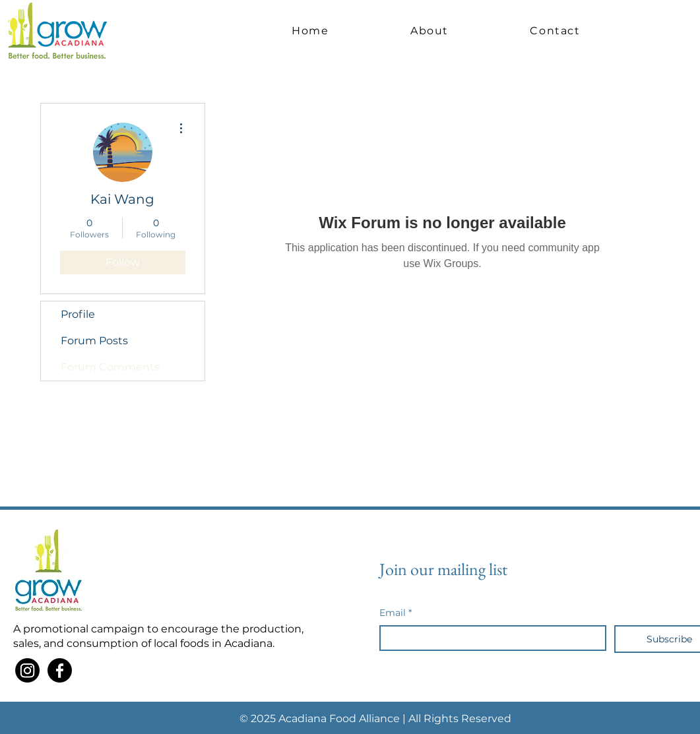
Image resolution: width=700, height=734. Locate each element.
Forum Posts (94, 341)
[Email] (489, 638)
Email (396, 613)
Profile (78, 314)
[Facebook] (60, 670)
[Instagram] (27, 670)
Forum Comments (110, 367)
